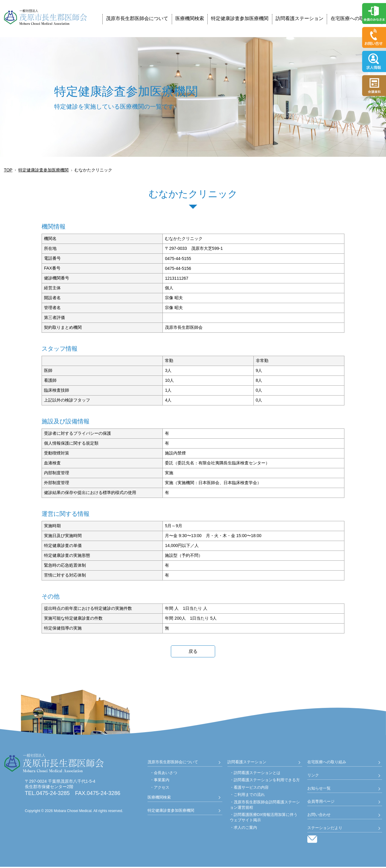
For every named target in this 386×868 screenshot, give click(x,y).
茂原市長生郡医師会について (137, 18)
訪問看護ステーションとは (257, 774)
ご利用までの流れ (249, 796)
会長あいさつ (165, 774)
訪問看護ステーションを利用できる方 (267, 781)
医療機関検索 (190, 18)
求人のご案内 (245, 828)
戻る (193, 652)
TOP (8, 170)
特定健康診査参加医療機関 (240, 18)
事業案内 (162, 781)
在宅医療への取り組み (355, 18)
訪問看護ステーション (300, 18)
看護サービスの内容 (251, 788)
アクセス (162, 788)
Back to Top (368, 850)
